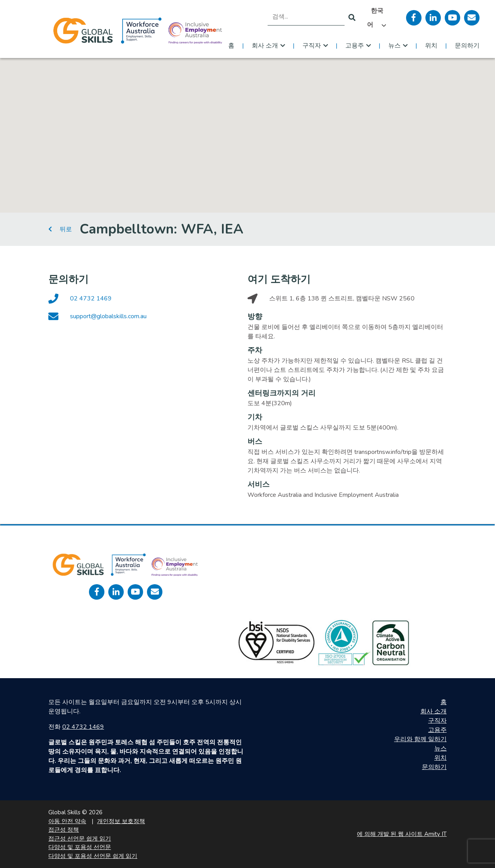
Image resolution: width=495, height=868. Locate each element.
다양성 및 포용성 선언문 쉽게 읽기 (93, 856)
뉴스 (394, 46)
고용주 (355, 46)
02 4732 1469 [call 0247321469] (83, 727)
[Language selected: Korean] (381, 18)
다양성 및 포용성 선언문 (80, 847)
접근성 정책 (64, 830)
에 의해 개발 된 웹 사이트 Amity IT (402, 834)
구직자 (312, 46)
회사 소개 (265, 46)
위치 (431, 46)
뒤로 (60, 229)
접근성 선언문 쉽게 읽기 (80, 839)
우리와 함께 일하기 (420, 739)
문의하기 (467, 46)
